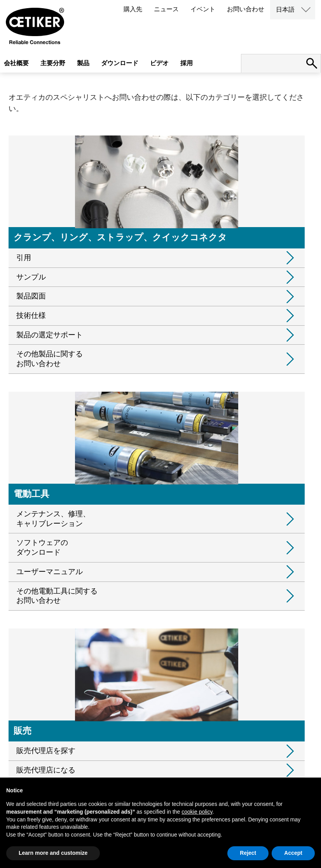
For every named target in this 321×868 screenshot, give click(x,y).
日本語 (285, 10)
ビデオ (159, 63)
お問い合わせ (246, 9)
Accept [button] (293, 853)
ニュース (166, 9)
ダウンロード (120, 63)
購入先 (133, 9)
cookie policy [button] (197, 812)
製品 (83, 63)
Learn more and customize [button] (53, 853)
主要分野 (53, 63)
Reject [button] (248, 853)
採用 (187, 63)
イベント (203, 9)
